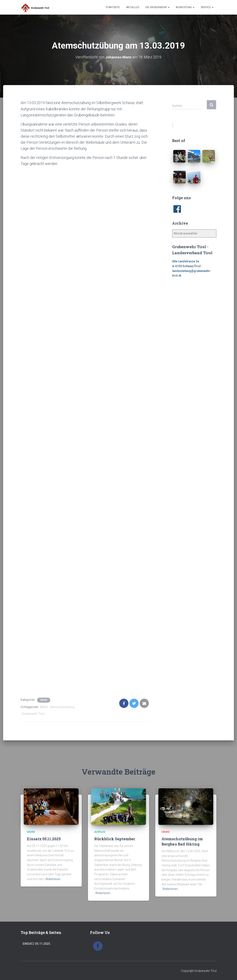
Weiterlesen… (54, 879)
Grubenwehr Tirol (33, 714)
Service (207, 7)
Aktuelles (133, 7)
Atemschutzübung (62, 707)
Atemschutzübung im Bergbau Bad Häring (182, 841)
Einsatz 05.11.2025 (44, 839)
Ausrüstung (185, 7)
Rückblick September (115, 839)
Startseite (113, 7)
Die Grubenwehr (157, 7)
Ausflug (100, 832)
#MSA (44, 707)
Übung (44, 700)
